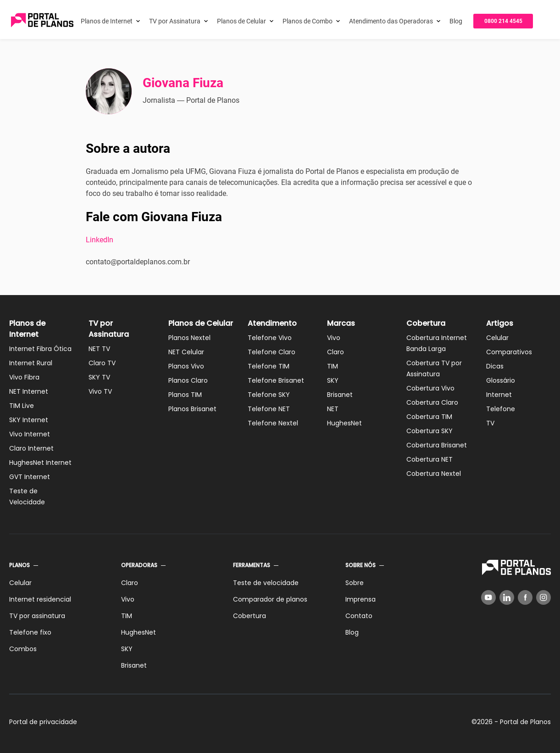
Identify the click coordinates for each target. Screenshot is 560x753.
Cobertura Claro (432, 402)
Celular (497, 338)
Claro (335, 352)
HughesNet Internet (40, 463)
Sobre (355, 583)
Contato (359, 616)
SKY (333, 380)
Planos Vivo (186, 366)
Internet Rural (31, 363)
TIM (333, 366)
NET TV (99, 349)
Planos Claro (188, 380)
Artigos (500, 323)
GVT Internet (30, 477)
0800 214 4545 (503, 21)
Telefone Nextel (273, 423)
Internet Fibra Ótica (40, 349)
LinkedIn (100, 240)
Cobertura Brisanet (437, 445)
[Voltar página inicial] (42, 21)
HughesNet (344, 423)
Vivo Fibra (24, 377)
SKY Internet (29, 420)
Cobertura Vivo (430, 388)
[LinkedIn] (507, 597)
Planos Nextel (189, 338)
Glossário (501, 380)
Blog (456, 21)
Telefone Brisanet (276, 380)
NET (333, 409)
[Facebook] (525, 597)
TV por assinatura (37, 616)
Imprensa (360, 599)
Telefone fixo (30, 632)
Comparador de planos (270, 599)
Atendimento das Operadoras (391, 21)
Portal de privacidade (43, 722)
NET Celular (186, 352)
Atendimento (272, 323)
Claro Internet (31, 448)
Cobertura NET (430, 459)
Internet (499, 395)
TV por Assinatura (175, 21)
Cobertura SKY (430, 431)
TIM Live (22, 406)
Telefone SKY (269, 395)
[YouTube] (488, 597)
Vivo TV (100, 391)
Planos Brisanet (192, 409)
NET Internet (29, 391)
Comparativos (509, 352)
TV (490, 423)
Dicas (495, 366)
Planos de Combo (308, 21)
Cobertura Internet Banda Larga (437, 343)
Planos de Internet (107, 21)
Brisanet (340, 395)
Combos (23, 649)
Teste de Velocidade (27, 496)
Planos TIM (185, 395)
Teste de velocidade (266, 583)
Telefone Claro (272, 352)
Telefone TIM (269, 366)
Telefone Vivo (270, 338)
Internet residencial (40, 599)
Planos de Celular (241, 21)
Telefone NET (269, 409)
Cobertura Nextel (434, 474)
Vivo (334, 338)
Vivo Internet (30, 434)
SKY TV (99, 377)
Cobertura (426, 323)
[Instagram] (543, 597)
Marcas (341, 323)
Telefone (501, 409)
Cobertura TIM (429, 417)
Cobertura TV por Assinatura (434, 368)
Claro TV (102, 363)
